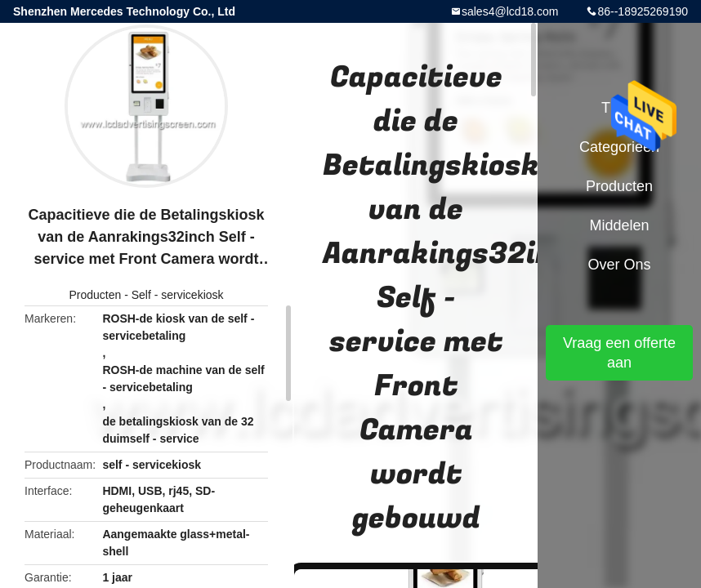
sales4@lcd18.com (510, 11)
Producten (95, 295)
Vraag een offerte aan (619, 353)
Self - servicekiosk (178, 295)
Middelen (619, 225)
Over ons (619, 265)
